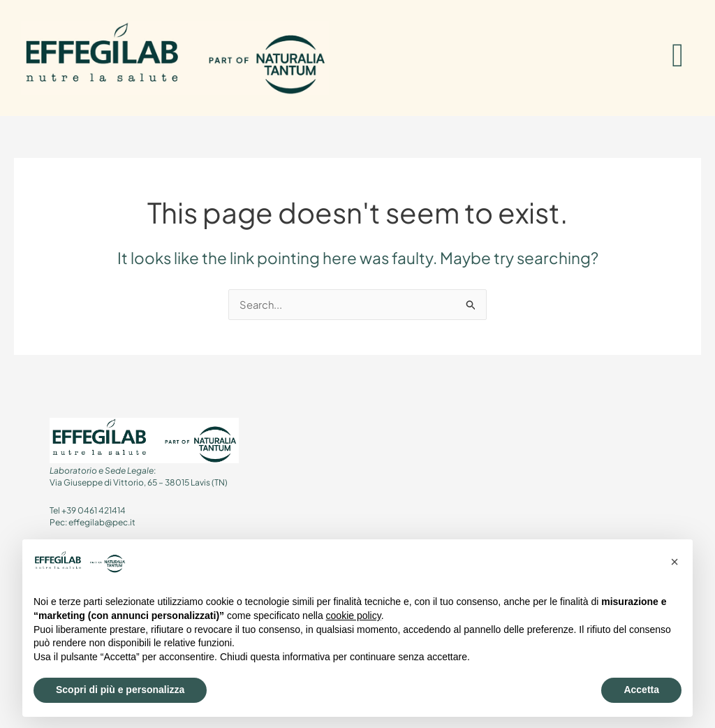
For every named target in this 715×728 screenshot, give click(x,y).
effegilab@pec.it (102, 523)
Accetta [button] (641, 690)
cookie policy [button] (354, 616)
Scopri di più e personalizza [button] (120, 690)
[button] (675, 562)
